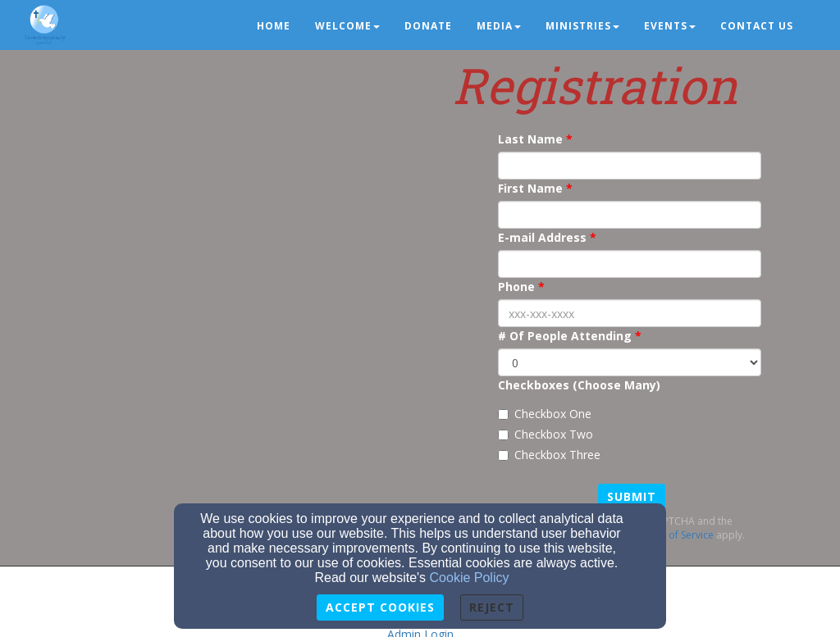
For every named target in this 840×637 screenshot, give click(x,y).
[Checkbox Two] (503, 435)
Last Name (530, 139)
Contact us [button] (757, 26)
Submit (632, 496)
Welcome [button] (347, 26)
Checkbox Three (549, 455)
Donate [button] (428, 26)
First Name (530, 188)
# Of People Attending (565, 336)
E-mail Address (542, 237)
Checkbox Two (546, 434)
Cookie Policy (470, 578)
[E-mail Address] (630, 264)
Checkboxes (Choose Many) (579, 385)
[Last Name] (630, 166)
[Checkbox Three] (503, 455)
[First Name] (630, 215)
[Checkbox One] (503, 414)
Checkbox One (545, 414)
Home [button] (274, 26)
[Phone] (630, 313)
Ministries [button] (582, 26)
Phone (516, 287)
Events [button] (670, 26)
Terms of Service (675, 535)
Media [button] (499, 26)
